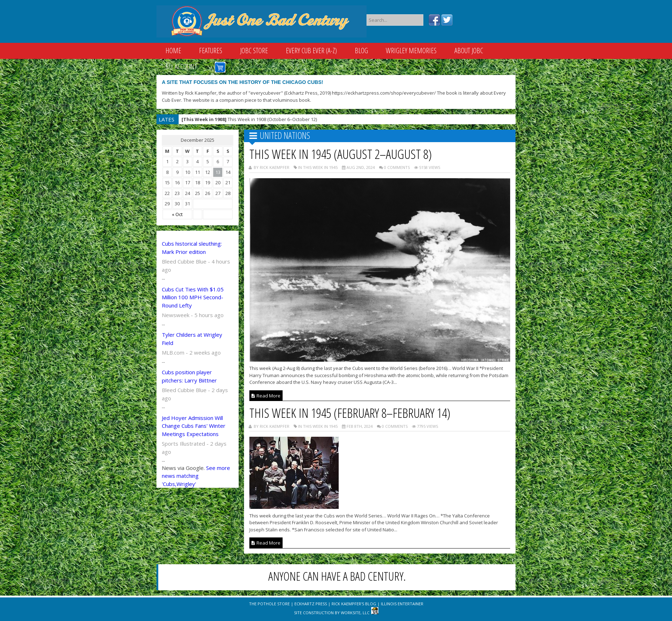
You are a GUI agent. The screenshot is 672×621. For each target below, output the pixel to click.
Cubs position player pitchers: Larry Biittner (189, 376)
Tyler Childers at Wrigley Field (192, 339)
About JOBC (469, 51)
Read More (266, 396)
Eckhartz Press (311, 604)
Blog (361, 51)
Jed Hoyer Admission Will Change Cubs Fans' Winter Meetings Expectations (194, 426)
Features (211, 51)
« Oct (177, 214)
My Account (181, 67)
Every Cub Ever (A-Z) (311, 51)
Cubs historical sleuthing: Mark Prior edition (192, 248)
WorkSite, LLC (355, 613)
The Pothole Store (269, 604)
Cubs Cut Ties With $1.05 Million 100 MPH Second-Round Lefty (193, 297)
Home (173, 51)
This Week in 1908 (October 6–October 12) (249, 119)
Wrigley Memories (411, 51)
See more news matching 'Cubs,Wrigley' (196, 476)
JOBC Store (254, 51)
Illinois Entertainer (402, 604)
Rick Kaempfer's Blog (354, 604)
